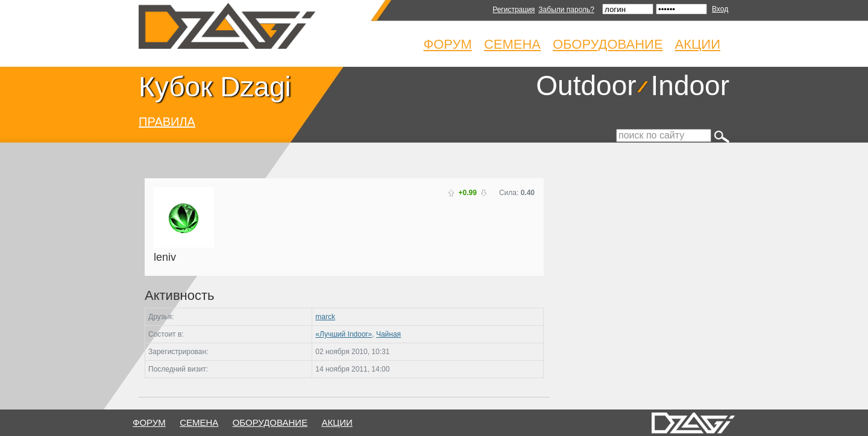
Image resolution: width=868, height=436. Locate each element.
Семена (512, 44)
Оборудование (608, 44)
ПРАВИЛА (167, 122)
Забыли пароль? (566, 10)
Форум (448, 44)
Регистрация (514, 10)
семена (199, 422)
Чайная (388, 334)
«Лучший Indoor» (344, 334)
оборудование (270, 422)
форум (149, 422)
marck (325, 317)
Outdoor (586, 86)
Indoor (690, 86)
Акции (698, 44)
